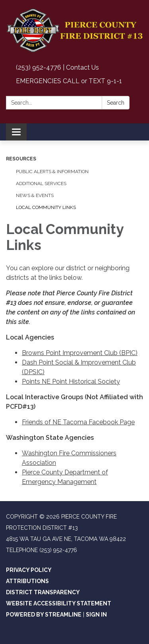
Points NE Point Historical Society (71, 382)
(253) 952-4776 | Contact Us (57, 67)
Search (116, 103)
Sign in (96, 615)
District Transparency (43, 592)
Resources (21, 159)
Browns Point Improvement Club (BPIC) (80, 353)
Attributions (27, 581)
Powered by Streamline (44, 615)
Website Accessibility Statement (59, 603)
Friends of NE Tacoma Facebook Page (78, 422)
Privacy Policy (29, 570)
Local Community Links (46, 207)
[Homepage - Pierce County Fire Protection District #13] (74, 30)
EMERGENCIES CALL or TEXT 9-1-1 (69, 81)
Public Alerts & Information (52, 172)
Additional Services (41, 183)
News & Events (35, 195)
